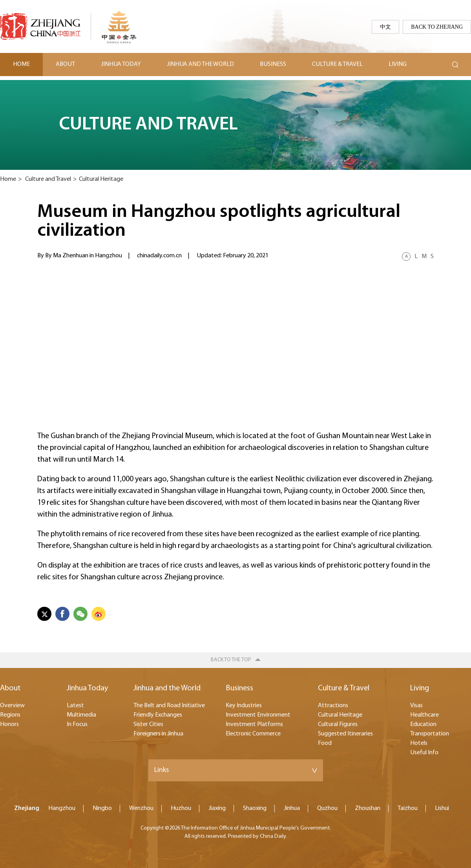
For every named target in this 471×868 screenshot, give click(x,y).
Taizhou (408, 808)
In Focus (77, 724)
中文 (385, 27)
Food (325, 743)
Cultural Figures (338, 724)
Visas (416, 706)
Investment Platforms (254, 724)
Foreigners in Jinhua (158, 734)
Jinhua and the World (200, 64)
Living (398, 64)
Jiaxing (217, 808)
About (65, 64)
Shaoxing (255, 808)
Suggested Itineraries (345, 734)
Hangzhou (62, 808)
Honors (9, 724)
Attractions (333, 706)
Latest (75, 706)
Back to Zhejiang (437, 27)
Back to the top (231, 660)
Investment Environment (258, 715)
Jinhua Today (121, 64)
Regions (10, 715)
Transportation (430, 734)
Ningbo (102, 808)
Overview (12, 706)
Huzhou (181, 808)
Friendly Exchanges (158, 715)
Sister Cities (148, 724)
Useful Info (424, 753)
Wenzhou (141, 808)
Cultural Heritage (101, 179)
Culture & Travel (337, 64)
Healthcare (424, 715)
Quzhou (327, 808)
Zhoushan (368, 808)
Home (21, 64)
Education (423, 724)
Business (273, 64)
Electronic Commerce (253, 734)
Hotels (419, 743)
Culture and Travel (48, 179)
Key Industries (244, 706)
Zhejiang (27, 808)
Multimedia (81, 715)
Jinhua (292, 808)
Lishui (442, 808)
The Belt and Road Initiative (169, 706)
